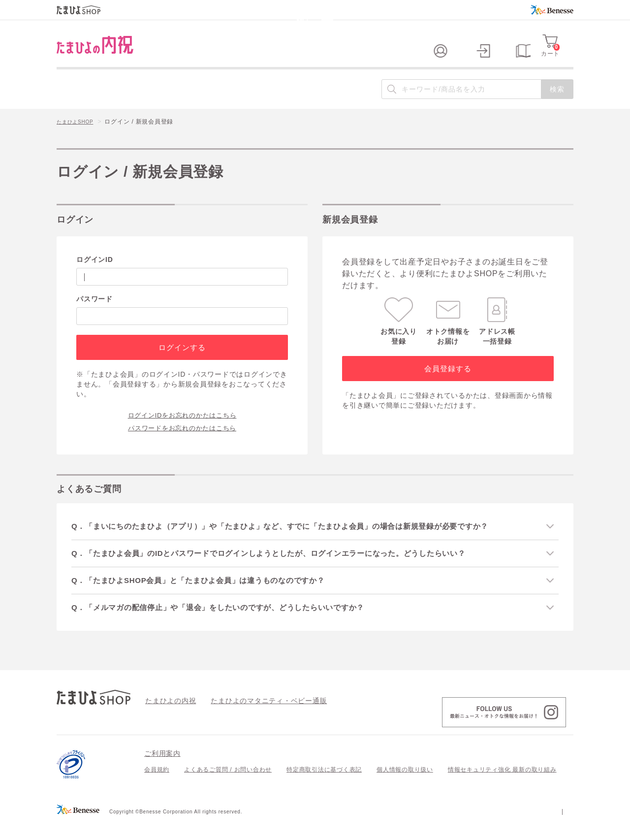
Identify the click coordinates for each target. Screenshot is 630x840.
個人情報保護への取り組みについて (478, 829)
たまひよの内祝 (167, 718)
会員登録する (448, 384)
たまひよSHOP (78, 138)
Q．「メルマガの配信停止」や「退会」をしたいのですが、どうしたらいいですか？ (232, 625)
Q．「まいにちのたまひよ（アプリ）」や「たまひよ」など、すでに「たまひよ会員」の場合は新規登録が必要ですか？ (298, 542)
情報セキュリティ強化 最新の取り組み (502, 788)
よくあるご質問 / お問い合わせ (228, 788)
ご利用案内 (162, 772)
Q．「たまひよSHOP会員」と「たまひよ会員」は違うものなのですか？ (211, 598)
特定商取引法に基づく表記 (324, 788)
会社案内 (561, 829)
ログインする (182, 363)
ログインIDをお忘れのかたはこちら (182, 430)
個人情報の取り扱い (405, 788)
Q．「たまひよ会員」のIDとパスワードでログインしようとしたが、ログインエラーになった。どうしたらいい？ (286, 569)
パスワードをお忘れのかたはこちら (182, 443)
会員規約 (157, 788)
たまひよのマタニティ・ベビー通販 (254, 718)
